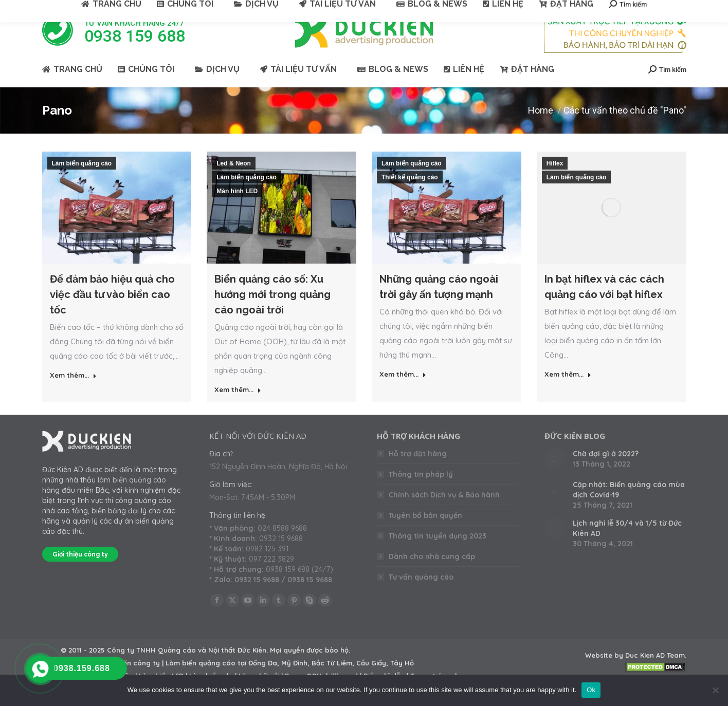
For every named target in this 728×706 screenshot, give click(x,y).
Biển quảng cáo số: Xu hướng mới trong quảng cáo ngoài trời (272, 313)
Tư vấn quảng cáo (421, 596)
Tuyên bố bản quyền (425, 534)
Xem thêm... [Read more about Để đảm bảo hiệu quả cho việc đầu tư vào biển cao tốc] (73, 394)
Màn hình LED (237, 210)
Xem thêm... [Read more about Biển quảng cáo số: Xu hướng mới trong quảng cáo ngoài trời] (238, 408)
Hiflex (555, 182)
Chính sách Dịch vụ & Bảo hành (444, 513)
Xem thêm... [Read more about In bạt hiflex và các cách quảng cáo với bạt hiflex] (568, 393)
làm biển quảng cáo (132, 498)
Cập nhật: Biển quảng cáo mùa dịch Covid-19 (629, 508)
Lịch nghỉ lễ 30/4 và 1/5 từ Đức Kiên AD (627, 547)
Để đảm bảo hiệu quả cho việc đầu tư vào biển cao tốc (112, 313)
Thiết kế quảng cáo (410, 196)
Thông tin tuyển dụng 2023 (438, 554)
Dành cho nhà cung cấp (432, 575)
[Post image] (555, 477)
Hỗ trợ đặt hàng (418, 472)
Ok (591, 690)
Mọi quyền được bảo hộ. (310, 668)
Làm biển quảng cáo (82, 182)
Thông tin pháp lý (421, 493)
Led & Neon (234, 182)
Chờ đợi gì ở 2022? (606, 472)
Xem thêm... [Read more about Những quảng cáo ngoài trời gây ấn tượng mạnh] (403, 393)
